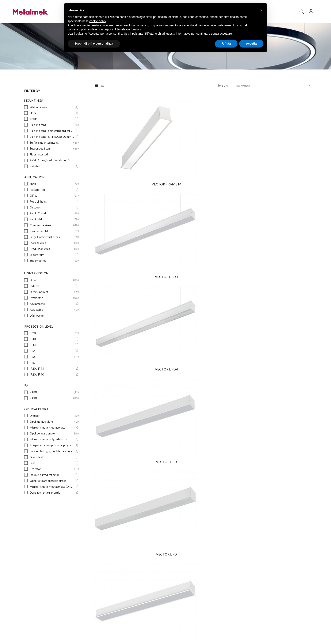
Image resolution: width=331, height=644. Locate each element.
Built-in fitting (52, 140)
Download (176, 586)
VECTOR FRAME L (279, 235)
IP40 (52, 354)
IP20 (52, 348)
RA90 (52, 413)
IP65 (52, 372)
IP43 (52, 360)
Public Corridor (52, 228)
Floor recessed (52, 170)
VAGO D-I (203, 363)
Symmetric (52, 313)
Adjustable (52, 325)
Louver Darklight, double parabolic (52, 466)
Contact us (177, 594)
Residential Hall (52, 246)
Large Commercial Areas (52, 252)
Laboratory (52, 270)
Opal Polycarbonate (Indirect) (52, 496)
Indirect (52, 301)
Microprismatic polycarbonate (52, 454)
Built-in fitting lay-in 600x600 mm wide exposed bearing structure (52, 152)
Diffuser (52, 431)
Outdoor (52, 223)
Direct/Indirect (52, 307)
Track (52, 134)
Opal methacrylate (52, 437)
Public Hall (52, 234)
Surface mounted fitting (52, 158)
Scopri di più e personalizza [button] (94, 44)
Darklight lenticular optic (52, 508)
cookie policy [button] (98, 21)
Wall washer (52, 331)
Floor (52, 128)
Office (52, 211)
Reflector (52, 484)
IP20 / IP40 (52, 390)
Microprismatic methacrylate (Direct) (52, 502)
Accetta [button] (251, 44)
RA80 (52, 407)
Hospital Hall (52, 205)
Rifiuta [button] (226, 44)
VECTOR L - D (127, 235)
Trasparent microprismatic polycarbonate (52, 460)
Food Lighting (52, 217)
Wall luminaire (52, 122)
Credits (273, 628)
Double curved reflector (52, 490)
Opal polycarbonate (52, 449)
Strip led (52, 181)
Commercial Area (52, 240)
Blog (173, 579)
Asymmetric (52, 319)
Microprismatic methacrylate (52, 443)
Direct (52, 295)
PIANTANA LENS (203, 299)
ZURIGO (279, 299)
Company (176, 571)
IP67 (52, 378)
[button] (261, 10)
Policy (250, 628)
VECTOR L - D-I (203, 171)
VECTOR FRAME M (127, 171)
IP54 (52, 366)
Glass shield (52, 472)
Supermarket (52, 276)
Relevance (275, 100)
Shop (52, 199)
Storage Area (52, 258)
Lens (52, 478)
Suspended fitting (52, 164)
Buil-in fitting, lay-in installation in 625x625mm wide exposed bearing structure (52, 175)
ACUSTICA (279, 363)
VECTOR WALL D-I (127, 363)
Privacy (261, 628)
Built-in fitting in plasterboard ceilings (52, 146)
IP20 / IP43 (52, 384)
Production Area (52, 264)
